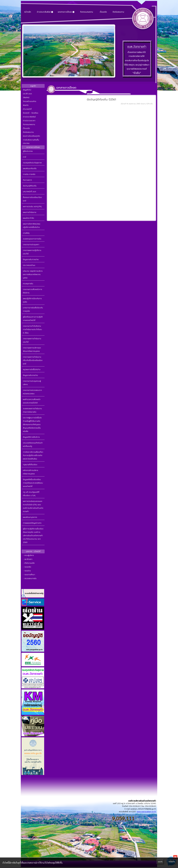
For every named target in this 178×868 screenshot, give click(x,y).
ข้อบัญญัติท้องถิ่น (30, 186)
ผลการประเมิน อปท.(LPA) (32, 207)
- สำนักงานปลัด (29, 563)
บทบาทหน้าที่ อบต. (30, 192)
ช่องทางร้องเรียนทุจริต (31, 136)
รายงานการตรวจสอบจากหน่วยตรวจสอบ (32, 392)
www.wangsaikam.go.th (146, 812)
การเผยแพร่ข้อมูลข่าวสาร (32, 523)
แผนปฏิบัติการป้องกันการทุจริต (32, 300)
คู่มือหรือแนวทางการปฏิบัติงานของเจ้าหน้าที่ (33, 319)
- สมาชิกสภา (28, 559)
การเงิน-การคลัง (29, 174)
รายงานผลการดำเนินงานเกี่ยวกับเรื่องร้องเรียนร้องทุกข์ (33, 360)
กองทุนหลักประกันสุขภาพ (32, 163)
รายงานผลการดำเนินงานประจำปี (32, 340)
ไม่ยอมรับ (172, 862)
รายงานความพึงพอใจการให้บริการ (33, 291)
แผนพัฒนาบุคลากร (30, 517)
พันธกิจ (26, 105)
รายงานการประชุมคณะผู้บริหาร (32, 383)
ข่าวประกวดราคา (29, 121)
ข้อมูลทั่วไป (27, 90)
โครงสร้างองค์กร (30, 101)
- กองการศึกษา (29, 575)
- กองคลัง (27, 567)
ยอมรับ (160, 862)
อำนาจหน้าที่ (27, 109)
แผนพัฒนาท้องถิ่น (30, 169)
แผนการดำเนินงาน (30, 212)
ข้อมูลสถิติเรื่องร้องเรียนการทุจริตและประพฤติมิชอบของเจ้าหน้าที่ (33, 483)
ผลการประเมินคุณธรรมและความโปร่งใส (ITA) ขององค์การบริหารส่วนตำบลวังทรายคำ (33, 506)
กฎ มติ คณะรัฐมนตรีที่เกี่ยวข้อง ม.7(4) (31, 494)
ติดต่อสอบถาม (118, 12)
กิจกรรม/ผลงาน (87, 12)
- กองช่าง (27, 571)
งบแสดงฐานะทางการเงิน (32, 239)
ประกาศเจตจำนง (29, 265)
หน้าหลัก (28, 12)
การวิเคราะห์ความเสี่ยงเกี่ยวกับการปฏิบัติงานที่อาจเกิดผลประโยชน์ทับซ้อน (33, 455)
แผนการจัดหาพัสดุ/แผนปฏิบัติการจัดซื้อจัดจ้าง (32, 226)
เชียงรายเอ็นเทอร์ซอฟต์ (147, 825)
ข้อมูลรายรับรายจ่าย (30, 375)
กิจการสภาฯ (27, 180)
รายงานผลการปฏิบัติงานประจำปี (32, 252)
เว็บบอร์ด (103, 12)
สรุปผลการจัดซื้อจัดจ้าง (32, 370)
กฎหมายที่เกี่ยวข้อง (30, 465)
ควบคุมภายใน (28, 284)
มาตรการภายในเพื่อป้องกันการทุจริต (33, 309)
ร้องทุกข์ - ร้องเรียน (31, 113)
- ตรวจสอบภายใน (30, 578)
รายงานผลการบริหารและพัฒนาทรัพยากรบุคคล (32, 350)
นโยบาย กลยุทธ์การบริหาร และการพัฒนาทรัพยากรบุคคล (33, 274)
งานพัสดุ (26, 233)
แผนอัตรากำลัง (28, 218)
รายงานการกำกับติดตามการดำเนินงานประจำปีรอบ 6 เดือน (32, 329)
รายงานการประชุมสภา (31, 245)
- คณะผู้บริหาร (28, 555)
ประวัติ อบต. (28, 94)
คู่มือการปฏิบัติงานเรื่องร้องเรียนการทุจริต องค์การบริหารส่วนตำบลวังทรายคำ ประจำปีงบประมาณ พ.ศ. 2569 (33, 536)
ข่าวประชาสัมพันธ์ (29, 117)
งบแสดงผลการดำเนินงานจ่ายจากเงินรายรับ (32, 410)
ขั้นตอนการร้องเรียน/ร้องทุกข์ (32, 199)
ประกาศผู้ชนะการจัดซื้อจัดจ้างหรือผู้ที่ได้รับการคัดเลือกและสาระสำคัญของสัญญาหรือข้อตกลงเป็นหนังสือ (32, 425)
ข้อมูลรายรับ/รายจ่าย (31, 260)
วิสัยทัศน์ (26, 98)
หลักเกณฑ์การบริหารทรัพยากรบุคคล (31, 472)
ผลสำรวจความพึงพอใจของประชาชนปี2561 (32, 401)
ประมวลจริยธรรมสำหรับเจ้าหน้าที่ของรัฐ (33, 445)
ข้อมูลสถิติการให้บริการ (31, 437)
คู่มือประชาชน (28, 151)
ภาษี (25, 157)
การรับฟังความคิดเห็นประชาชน (31, 142)
